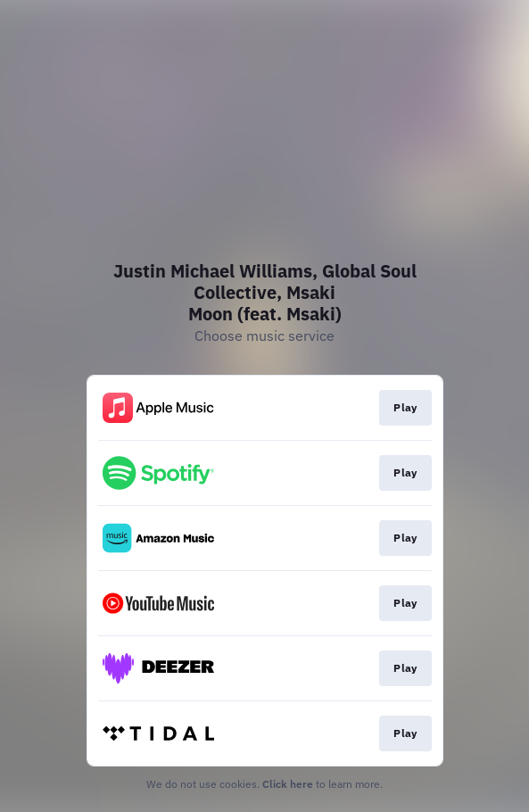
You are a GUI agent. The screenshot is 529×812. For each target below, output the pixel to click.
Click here (288, 784)
